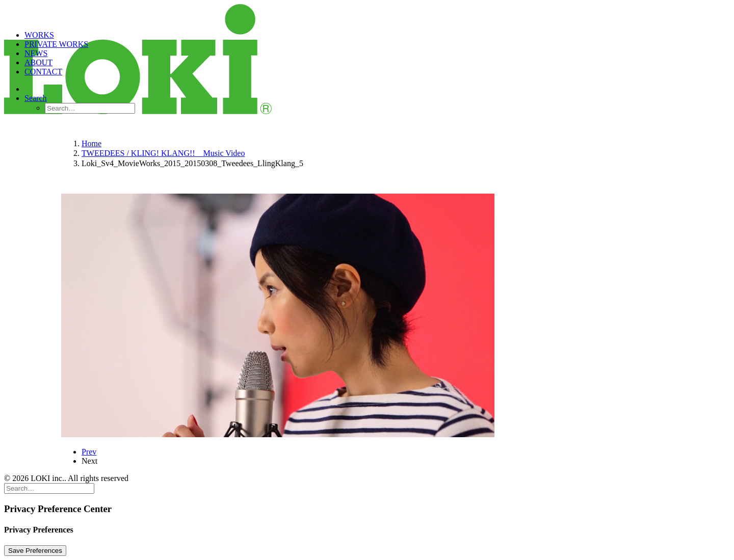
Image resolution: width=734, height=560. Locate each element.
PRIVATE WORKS (56, 44)
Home (91, 143)
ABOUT (38, 62)
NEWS (36, 53)
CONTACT (43, 72)
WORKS (39, 35)
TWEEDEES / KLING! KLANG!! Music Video (163, 153)
